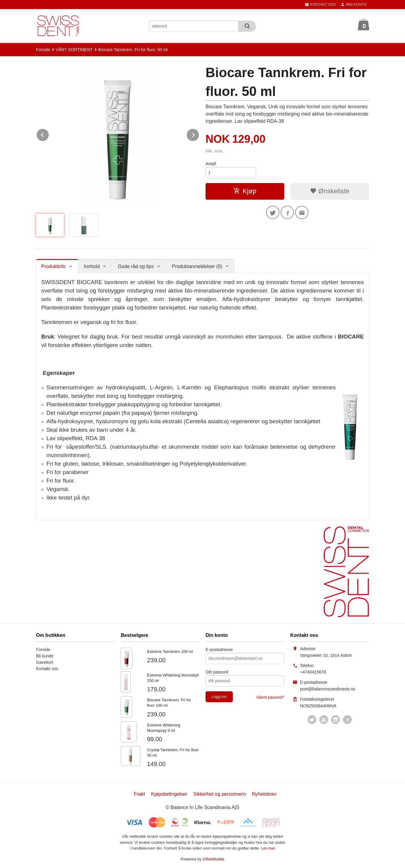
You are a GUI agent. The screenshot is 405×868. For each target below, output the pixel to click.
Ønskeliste (330, 191)
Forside (43, 50)
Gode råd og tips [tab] (136, 266)
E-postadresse (219, 650)
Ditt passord (217, 672)
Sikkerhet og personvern (220, 794)
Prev (49, 134)
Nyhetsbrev (264, 794)
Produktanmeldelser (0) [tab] (197, 266)
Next (199, 134)
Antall (211, 164)
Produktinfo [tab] (53, 266)
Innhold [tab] (92, 266)
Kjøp (245, 191)
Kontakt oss (47, 669)
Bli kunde (45, 656)
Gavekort (45, 662)
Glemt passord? (270, 697)
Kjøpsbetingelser (169, 794)
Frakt (139, 794)
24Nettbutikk (213, 859)
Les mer (268, 848)
